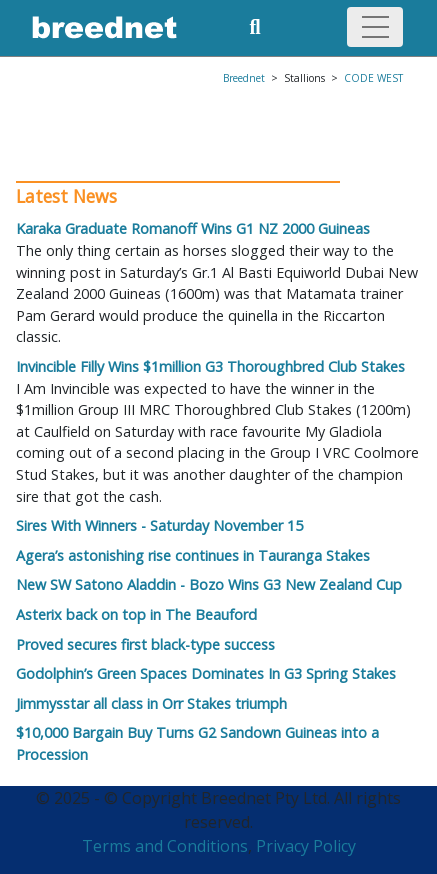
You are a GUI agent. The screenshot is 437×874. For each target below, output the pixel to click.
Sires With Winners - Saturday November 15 (159, 525)
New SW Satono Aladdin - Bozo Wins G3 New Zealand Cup (209, 584)
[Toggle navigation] (375, 27)
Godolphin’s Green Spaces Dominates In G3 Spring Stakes (206, 673)
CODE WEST (373, 78)
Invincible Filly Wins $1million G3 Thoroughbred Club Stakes (210, 366)
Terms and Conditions (165, 846)
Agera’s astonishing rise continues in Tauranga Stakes (193, 555)
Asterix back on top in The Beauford (136, 614)
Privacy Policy (306, 846)
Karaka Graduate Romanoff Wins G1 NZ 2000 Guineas (193, 228)
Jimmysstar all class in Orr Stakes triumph (151, 703)
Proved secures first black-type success (145, 644)
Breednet (244, 78)
